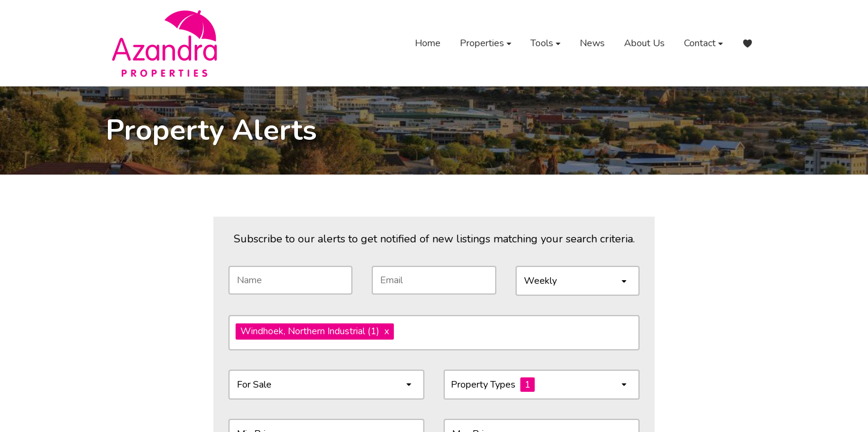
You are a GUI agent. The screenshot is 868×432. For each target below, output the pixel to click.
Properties (486, 43)
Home (428, 43)
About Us (644, 43)
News (592, 43)
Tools (545, 43)
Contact (703, 43)
